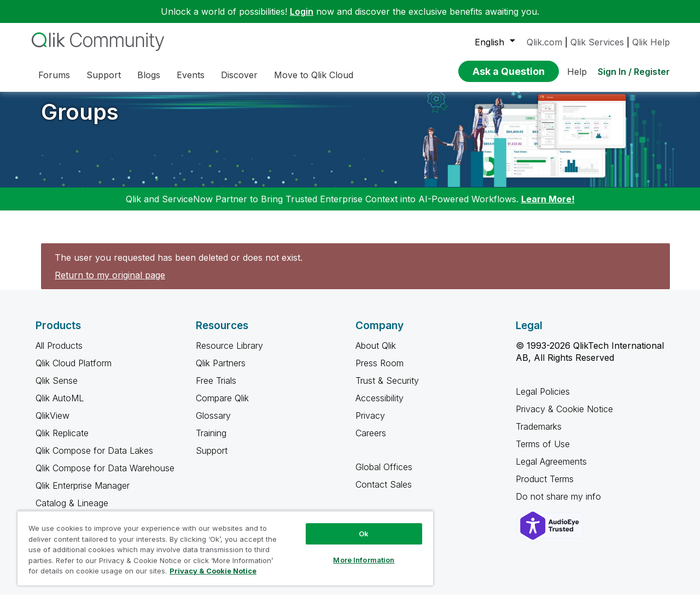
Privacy (370, 424)
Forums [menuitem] (54, 75)
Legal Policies (543, 400)
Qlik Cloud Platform (74, 371)
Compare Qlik (222, 406)
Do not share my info (560, 505)
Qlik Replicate (62, 441)
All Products (59, 354)
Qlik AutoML (60, 406)
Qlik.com (544, 42)
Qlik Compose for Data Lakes (94, 459)
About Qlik (376, 354)
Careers (371, 441)
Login (302, 11)
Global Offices (384, 475)
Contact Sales (384, 493)
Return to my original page (110, 283)
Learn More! (548, 207)
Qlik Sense (57, 389)
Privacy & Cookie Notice (564, 417)
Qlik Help (651, 42)
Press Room (380, 371)
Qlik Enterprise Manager (83, 494)
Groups (80, 120)
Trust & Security (387, 389)
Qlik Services (597, 42)
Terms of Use (543, 452)
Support (212, 459)
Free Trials (216, 389)
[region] (225, 548)
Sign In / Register (634, 72)
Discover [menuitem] (239, 75)
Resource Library (229, 354)
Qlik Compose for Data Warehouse (105, 476)
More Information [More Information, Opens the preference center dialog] (364, 560)
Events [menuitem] (191, 75)
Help (577, 72)
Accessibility (380, 406)
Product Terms (545, 487)
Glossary (213, 424)
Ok (364, 534)
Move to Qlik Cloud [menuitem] (314, 75)
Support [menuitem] (104, 75)
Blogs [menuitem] (149, 75)
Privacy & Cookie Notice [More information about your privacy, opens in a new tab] (213, 571)
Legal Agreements (551, 470)
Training (211, 441)
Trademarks (539, 435)
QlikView (52, 424)
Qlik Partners (221, 371)
